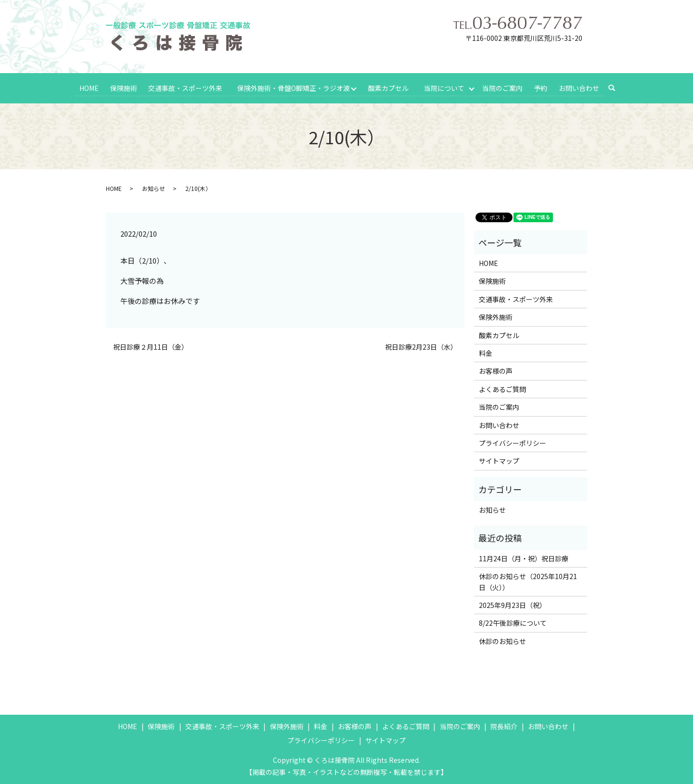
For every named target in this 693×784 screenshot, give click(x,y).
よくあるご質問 (502, 388)
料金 (486, 352)
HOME (89, 87)
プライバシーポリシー (513, 442)
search (616, 88)
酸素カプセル (388, 87)
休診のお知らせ (502, 640)
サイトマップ (499, 460)
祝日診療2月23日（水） (421, 346)
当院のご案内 (503, 87)
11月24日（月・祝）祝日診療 (524, 557)
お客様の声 (496, 370)
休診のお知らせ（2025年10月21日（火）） (528, 581)
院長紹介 (504, 725)
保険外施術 (496, 316)
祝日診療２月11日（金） (151, 346)
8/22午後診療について (513, 622)
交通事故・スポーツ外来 (184, 87)
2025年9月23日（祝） (513, 604)
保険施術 (123, 87)
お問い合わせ (579, 87)
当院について (444, 87)
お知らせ (154, 187)
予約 (541, 87)
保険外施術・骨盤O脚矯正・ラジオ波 (293, 87)
